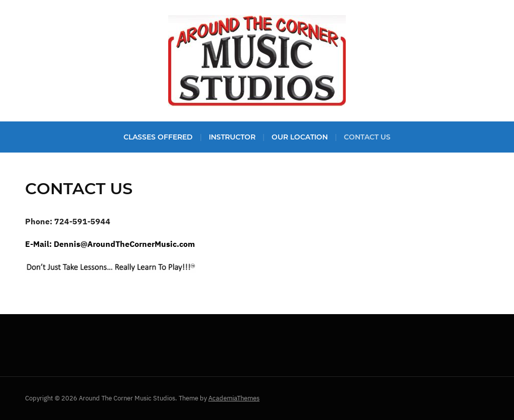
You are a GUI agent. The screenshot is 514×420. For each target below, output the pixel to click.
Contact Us (367, 137)
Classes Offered (158, 137)
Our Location (300, 137)
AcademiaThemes (234, 398)
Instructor (232, 137)
